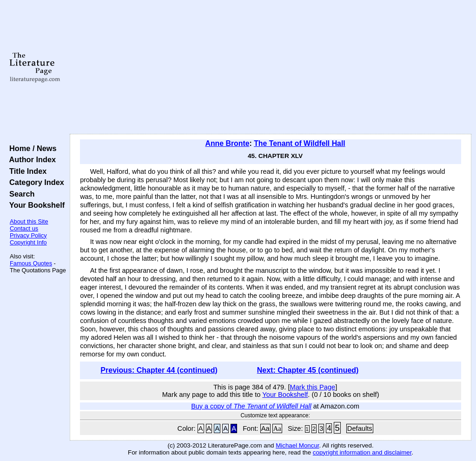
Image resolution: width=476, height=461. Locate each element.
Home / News (31, 148)
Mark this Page (312, 387)
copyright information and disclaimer (362, 452)
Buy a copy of (251, 406)
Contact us (24, 228)
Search (20, 194)
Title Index (26, 171)
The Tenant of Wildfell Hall (300, 143)
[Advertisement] (271, 67)
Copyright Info (28, 242)
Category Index (35, 182)
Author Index (30, 159)
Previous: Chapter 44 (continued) (159, 370)
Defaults (360, 428)
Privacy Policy (28, 235)
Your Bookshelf (35, 205)
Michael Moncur (297, 445)
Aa (265, 428)
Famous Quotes (31, 263)
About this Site (29, 221)
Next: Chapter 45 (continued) (308, 370)
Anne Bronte (227, 143)
